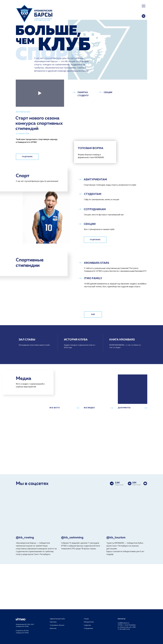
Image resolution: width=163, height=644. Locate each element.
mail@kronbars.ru (123, 623)
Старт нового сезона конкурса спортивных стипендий (39, 123)
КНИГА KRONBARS (122, 340)
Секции (86, 619)
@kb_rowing (25, 538)
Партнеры (53, 622)
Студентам (87, 625)
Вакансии (53, 628)
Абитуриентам (89, 622)
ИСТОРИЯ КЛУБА (76, 340)
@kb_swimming (72, 538)
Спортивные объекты (57, 625)
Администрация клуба (57, 619)
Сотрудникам (88, 628)
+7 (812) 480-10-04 (124, 629)
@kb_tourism (116, 538)
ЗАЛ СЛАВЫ (27, 340)
